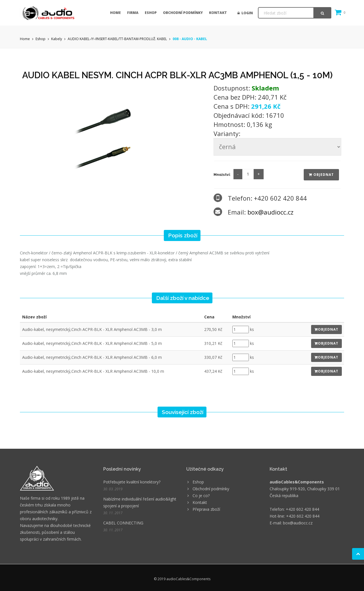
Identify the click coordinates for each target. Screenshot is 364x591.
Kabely (57, 39)
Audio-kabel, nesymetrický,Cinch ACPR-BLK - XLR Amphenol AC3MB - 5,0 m (92, 343)
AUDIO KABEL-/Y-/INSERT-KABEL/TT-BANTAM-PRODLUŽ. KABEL (117, 39)
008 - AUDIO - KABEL (190, 39)
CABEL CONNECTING (123, 523)
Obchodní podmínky (183, 13)
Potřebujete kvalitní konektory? (132, 482)
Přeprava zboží (206, 509)
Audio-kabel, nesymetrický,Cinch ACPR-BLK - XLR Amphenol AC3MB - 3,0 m (92, 329)
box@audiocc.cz (270, 212)
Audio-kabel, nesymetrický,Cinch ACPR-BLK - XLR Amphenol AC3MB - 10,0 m (93, 371)
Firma (133, 13)
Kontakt (218, 13)
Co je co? (201, 496)
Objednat (321, 175)
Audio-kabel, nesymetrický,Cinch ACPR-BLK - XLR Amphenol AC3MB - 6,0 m (92, 357)
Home (115, 13)
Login (245, 13)
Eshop (151, 13)
